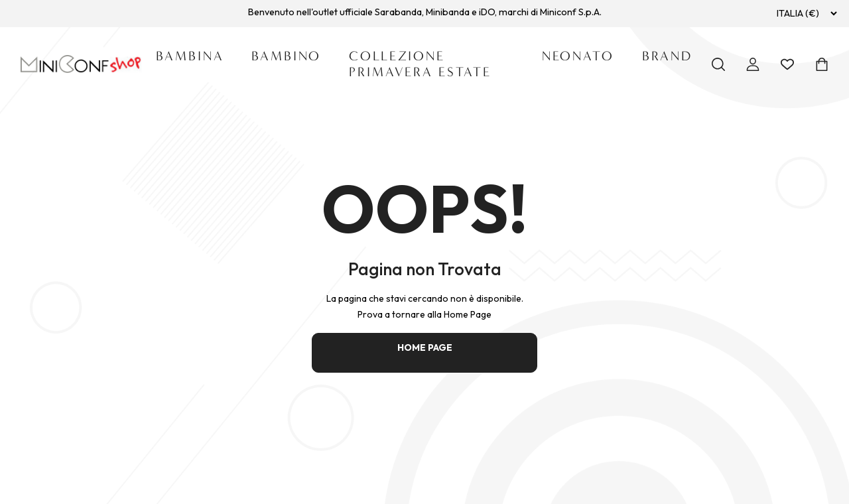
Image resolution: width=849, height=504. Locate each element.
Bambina (190, 56)
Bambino (286, 56)
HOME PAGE (425, 347)
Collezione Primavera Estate (420, 64)
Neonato (578, 56)
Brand (667, 56)
